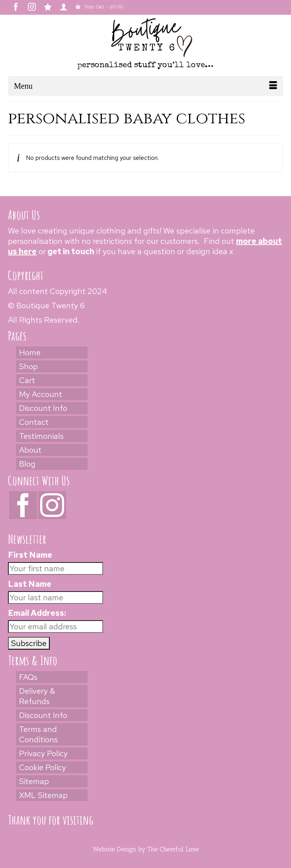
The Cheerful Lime (173, 849)
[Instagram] (52, 505)
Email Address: (37, 613)
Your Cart (100, 7)
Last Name (30, 584)
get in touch (71, 251)
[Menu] (145, 86)
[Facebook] (23, 505)
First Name (30, 555)
